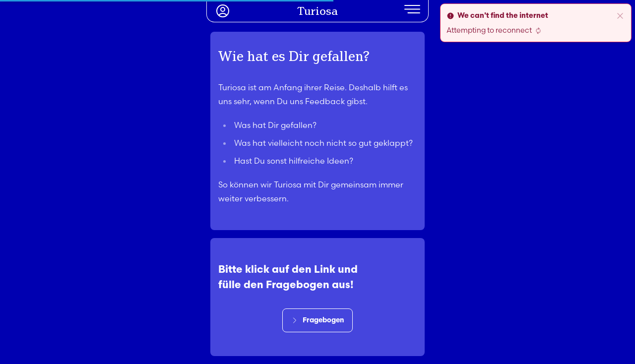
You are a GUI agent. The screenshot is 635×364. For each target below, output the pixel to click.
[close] (620, 16)
